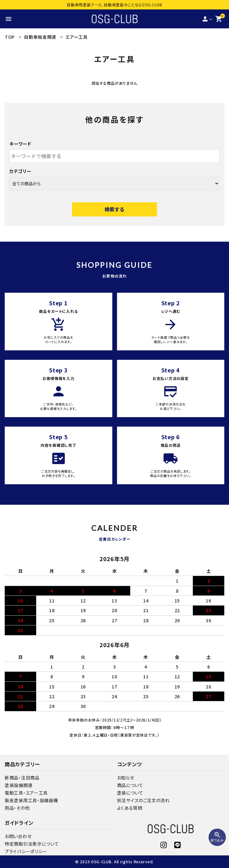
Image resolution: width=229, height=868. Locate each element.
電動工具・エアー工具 (26, 793)
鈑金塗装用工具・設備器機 (31, 800)
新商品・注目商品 (22, 778)
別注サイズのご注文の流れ (143, 800)
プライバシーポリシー (26, 851)
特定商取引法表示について (32, 844)
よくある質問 (130, 808)
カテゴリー (20, 171)
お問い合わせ (18, 836)
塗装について (130, 793)
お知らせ (126, 778)
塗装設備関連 (19, 785)
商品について (130, 785)
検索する (114, 209)
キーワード (20, 144)
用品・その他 (17, 808)
